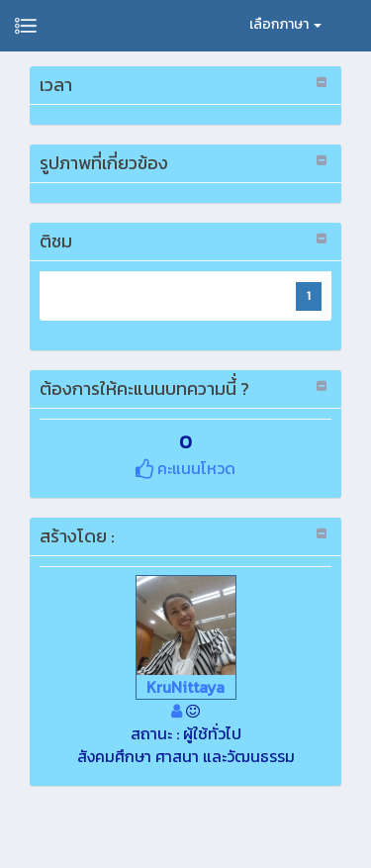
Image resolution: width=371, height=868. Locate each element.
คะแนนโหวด (185, 468)
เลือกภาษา (285, 24)
